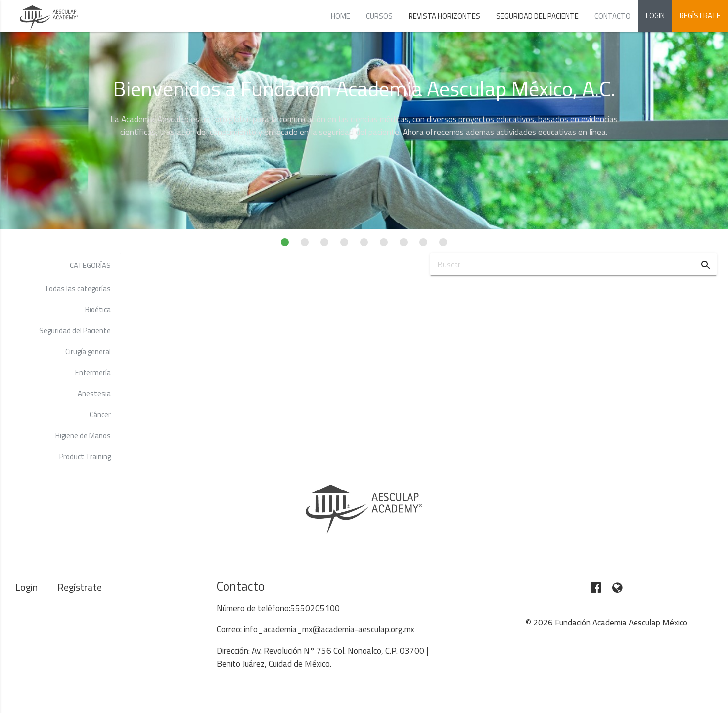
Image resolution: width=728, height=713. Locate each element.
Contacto (613, 16)
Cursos (379, 16)
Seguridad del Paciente (537, 16)
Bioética (98, 309)
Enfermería (93, 373)
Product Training (85, 457)
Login (655, 16)
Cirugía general (88, 351)
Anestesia (94, 393)
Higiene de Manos (83, 435)
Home (341, 16)
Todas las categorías (78, 289)
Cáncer (100, 415)
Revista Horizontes (444, 16)
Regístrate (700, 16)
